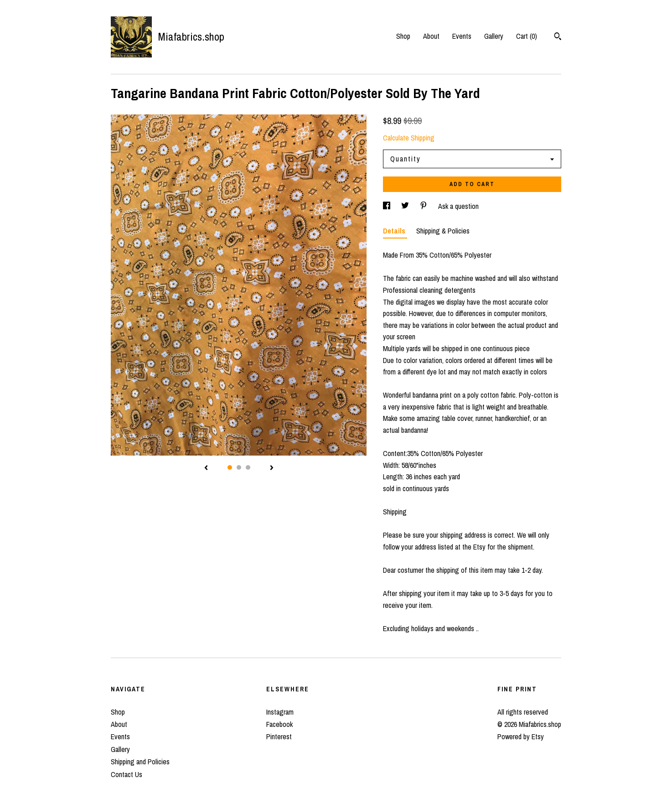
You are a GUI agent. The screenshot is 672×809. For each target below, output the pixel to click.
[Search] (558, 37)
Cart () (527, 36)
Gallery (494, 36)
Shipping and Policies (140, 762)
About (431, 36)
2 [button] (239, 467)
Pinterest (279, 736)
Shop (403, 36)
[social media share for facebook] (388, 206)
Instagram (280, 712)
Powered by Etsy (521, 736)
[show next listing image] (272, 468)
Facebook (279, 724)
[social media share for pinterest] (424, 206)
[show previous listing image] (206, 468)
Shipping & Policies (443, 231)
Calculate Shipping (409, 138)
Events (462, 36)
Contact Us (127, 774)
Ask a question (458, 206)
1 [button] (230, 467)
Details (395, 231)
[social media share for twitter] (406, 206)
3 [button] (248, 467)
